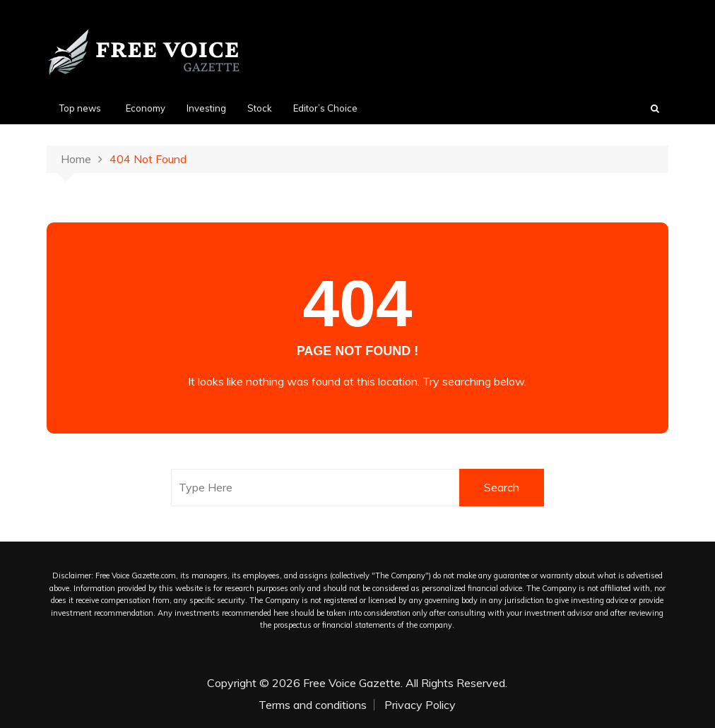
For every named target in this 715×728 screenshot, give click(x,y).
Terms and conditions (313, 705)
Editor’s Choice (325, 108)
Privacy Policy (420, 705)
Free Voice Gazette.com (136, 575)
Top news (80, 108)
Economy (146, 108)
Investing (206, 108)
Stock (260, 108)
